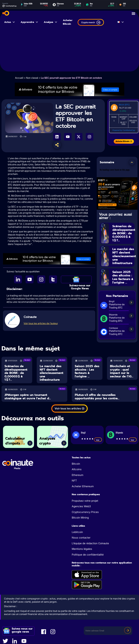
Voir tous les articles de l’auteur (41, 323)
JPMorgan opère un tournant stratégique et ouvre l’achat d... (28, 395)
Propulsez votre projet (85, 500)
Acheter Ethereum (83, 485)
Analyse (51, 22)
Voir (98, 439)
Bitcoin (76, 463)
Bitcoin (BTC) (124, 105)
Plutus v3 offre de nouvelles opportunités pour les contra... (97, 395)
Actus (10, 22)
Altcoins (77, 468)
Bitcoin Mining (80, 516)
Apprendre (29, 22)
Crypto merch (91, 22)
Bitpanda (119, 431)
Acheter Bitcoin (68, 22)
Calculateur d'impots (16, 440)
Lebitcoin (77, 531)
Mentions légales (82, 548)
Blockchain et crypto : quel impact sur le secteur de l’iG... (122, 370)
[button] (132, 162)
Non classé (32, 78)
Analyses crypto (48, 440)
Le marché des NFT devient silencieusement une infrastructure (124, 255)
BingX (83, 431)
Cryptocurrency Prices (85, 511)
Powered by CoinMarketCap (124, 130)
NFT (74, 480)
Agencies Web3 (81, 505)
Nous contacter (81, 536)
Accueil (19, 78)
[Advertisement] (70, 50)
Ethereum (78, 474)
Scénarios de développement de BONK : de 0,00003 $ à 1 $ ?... (124, 233)
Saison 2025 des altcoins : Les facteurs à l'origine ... (123, 276)
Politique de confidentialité (88, 553)
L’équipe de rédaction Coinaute (90, 542)
